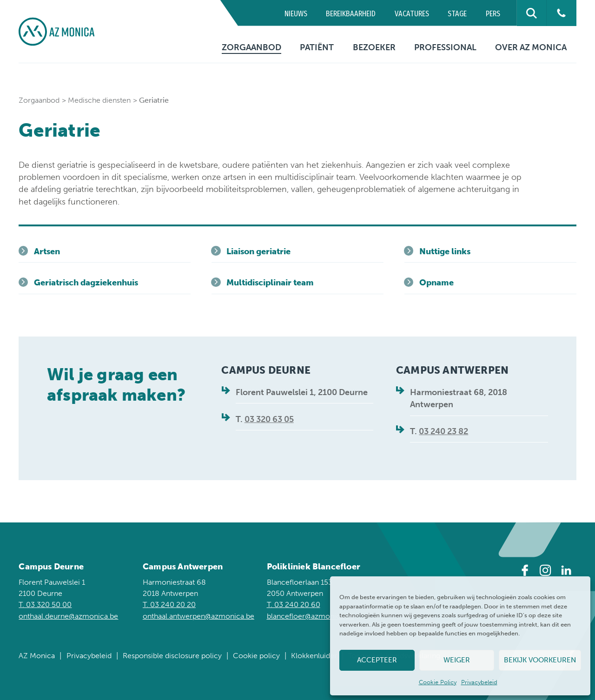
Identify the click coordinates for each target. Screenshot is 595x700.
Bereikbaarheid (351, 14)
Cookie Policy (438, 682)
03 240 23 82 (443, 431)
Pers (493, 14)
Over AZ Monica (531, 47)
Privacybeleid (479, 682)
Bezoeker (374, 47)
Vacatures (412, 14)
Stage (457, 14)
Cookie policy (256, 656)
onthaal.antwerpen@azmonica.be (198, 616)
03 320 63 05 (269, 419)
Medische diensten (99, 100)
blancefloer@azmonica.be (311, 616)
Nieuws (296, 14)
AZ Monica (37, 656)
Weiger (457, 660)
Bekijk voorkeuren (540, 660)
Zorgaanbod (251, 47)
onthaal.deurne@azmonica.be (68, 616)
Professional (445, 47)
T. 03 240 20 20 (169, 604)
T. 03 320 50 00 (45, 604)
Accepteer (377, 660)
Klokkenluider (314, 656)
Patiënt (317, 47)
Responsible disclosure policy (172, 656)
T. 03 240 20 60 (294, 604)
